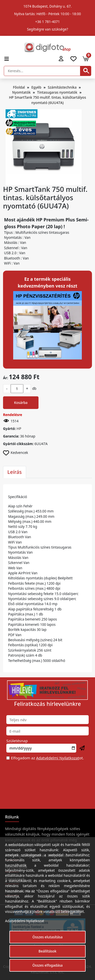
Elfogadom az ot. (47, 758)
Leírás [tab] (15, 472)
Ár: (5, 378)
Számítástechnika (62, 87)
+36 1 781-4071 (48, 22)
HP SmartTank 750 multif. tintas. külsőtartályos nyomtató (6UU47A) (47, 100)
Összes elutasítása (48, 937)
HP (19, 429)
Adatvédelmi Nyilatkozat (58, 758)
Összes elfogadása (48, 965)
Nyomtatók (21, 92)
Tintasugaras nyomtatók (57, 92)
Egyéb (36, 87)
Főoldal (19, 87)
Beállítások (48, 951)
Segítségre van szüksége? (47, 29)
